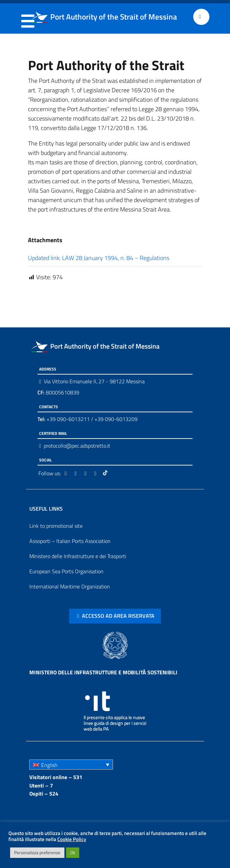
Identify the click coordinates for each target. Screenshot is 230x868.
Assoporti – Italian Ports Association (70, 541)
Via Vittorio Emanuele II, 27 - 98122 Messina (94, 381)
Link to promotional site (56, 526)
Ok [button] (73, 853)
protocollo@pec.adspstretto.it (77, 446)
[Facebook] (67, 473)
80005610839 (58, 392)
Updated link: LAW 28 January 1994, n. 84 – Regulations (99, 258)
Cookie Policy (72, 839)
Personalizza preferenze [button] (37, 853)
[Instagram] (87, 473)
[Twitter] (77, 473)
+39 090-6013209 (116, 419)
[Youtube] (97, 473)
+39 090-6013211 (68, 419)
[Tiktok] (106, 473)
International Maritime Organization (70, 586)
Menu (27, 17)
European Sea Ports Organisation (66, 571)
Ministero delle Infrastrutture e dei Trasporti (78, 556)
